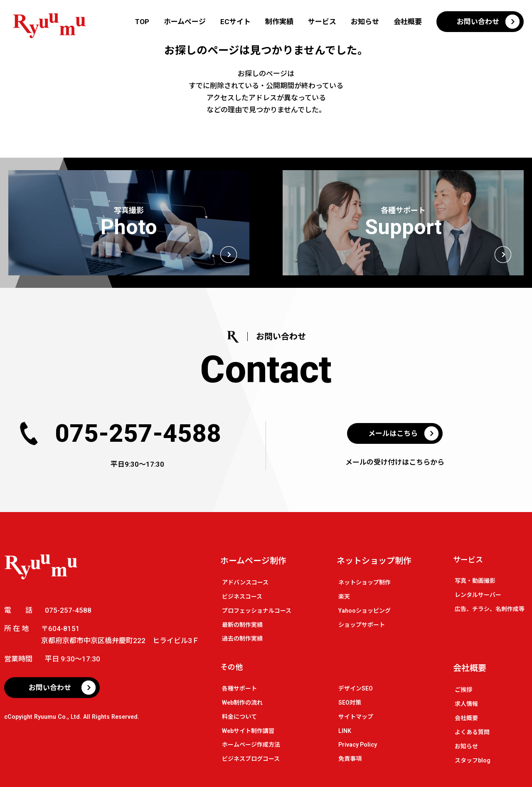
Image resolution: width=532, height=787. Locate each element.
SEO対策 (350, 703)
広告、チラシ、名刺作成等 (490, 609)
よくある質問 (472, 732)
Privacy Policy (358, 745)
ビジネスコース (242, 596)
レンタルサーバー (478, 595)
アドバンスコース (245, 582)
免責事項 (350, 759)
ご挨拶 (463, 690)
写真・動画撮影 (475, 581)
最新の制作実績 (242, 625)
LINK (345, 731)
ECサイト (235, 22)
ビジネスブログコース (251, 759)
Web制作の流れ (242, 703)
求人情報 (466, 704)
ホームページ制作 (253, 561)
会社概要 (408, 22)
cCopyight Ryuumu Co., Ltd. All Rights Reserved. (72, 717)
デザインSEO (356, 688)
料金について (239, 717)
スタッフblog (473, 760)
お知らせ (365, 22)
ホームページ (185, 22)
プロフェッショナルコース (257, 611)
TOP (142, 22)
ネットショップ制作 (374, 561)
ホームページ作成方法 (251, 745)
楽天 (344, 596)
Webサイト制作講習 (248, 731)
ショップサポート (362, 625)
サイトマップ (356, 717)
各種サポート (239, 688)
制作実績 (279, 22)
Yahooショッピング (365, 611)
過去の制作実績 (242, 639)
